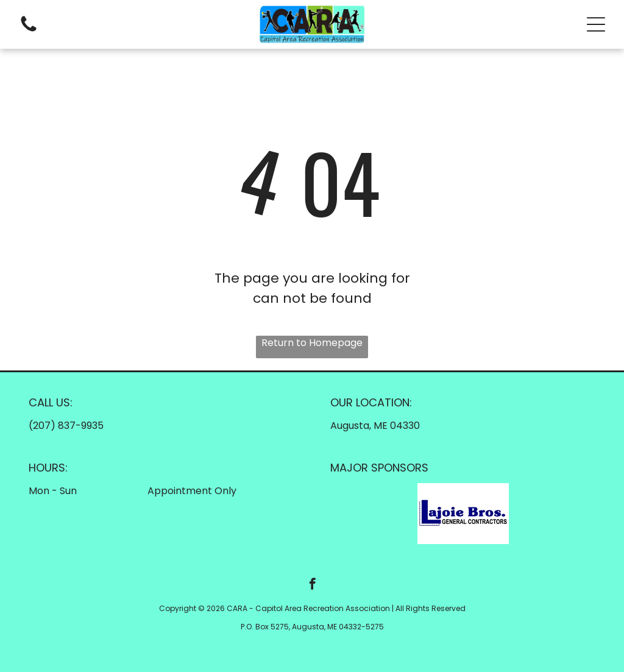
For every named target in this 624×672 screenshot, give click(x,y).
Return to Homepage (312, 343)
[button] (596, 24)
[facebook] (312, 585)
